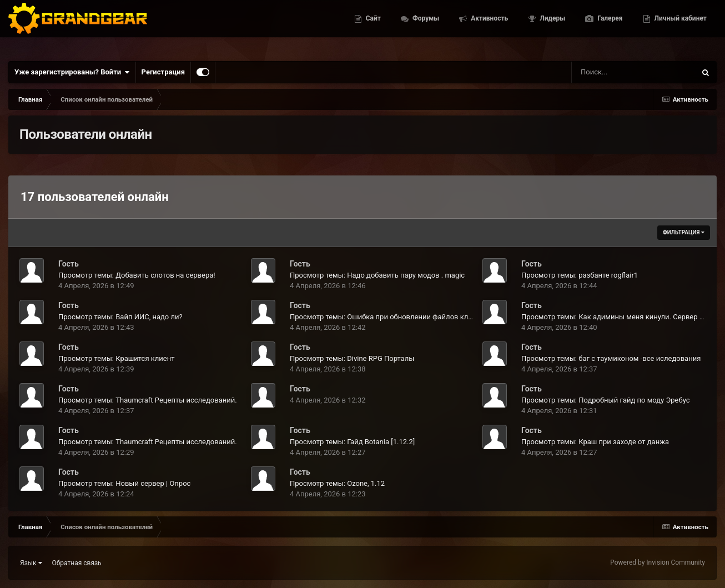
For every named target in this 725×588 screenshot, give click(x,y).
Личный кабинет (680, 28)
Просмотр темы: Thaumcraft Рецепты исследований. (148, 400)
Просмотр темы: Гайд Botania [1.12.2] (352, 442)
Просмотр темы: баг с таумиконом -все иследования (611, 358)
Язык (31, 563)
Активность (489, 28)
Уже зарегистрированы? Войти (72, 72)
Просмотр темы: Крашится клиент (116, 358)
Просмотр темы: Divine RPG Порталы (352, 358)
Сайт (372, 28)
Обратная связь (77, 563)
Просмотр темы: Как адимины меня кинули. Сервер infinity (621, 317)
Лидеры (552, 28)
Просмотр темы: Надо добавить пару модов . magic (377, 275)
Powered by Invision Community (658, 562)
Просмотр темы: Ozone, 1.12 (337, 483)
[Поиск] (613, 72)
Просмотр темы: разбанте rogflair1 (580, 275)
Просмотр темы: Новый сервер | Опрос (124, 483)
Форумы (425, 28)
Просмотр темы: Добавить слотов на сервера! (137, 275)
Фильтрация (684, 232)
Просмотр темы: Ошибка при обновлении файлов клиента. (390, 317)
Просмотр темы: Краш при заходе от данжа (595, 442)
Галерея (609, 28)
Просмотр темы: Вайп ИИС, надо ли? (120, 317)
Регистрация (163, 72)
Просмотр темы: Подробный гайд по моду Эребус (606, 400)
